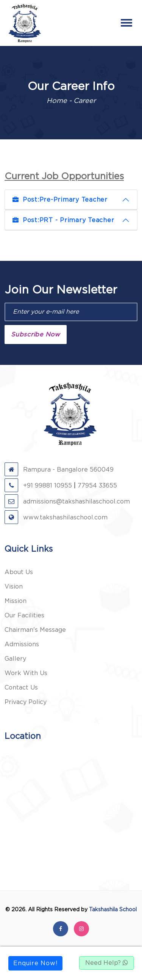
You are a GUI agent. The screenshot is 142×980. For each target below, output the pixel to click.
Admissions (22, 644)
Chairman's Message (35, 630)
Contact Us (21, 688)
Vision (14, 587)
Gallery (15, 659)
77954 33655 (97, 486)
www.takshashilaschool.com (56, 518)
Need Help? (107, 963)
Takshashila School (113, 910)
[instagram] (81, 929)
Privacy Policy (26, 702)
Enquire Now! (35, 963)
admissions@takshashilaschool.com (67, 502)
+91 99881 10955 (38, 486)
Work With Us (26, 673)
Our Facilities (24, 615)
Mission (16, 601)
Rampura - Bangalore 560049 (59, 470)
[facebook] (61, 929)
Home (57, 101)
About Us (19, 572)
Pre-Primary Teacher (60, 200)
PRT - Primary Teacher (63, 220)
